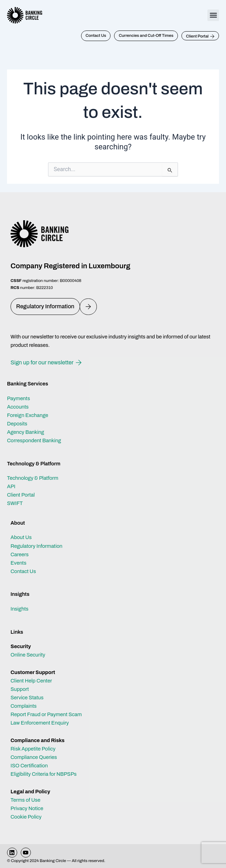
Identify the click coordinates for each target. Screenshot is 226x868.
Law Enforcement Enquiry (40, 723)
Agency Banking (26, 432)
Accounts (18, 407)
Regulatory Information (36, 546)
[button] (213, 15)
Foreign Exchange (28, 415)
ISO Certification (29, 766)
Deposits (17, 424)
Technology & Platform (33, 478)
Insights (19, 609)
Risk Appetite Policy (33, 749)
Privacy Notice (27, 808)
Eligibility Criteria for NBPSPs (44, 774)
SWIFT (15, 503)
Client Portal (21, 495)
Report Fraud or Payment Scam (46, 714)
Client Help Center (31, 681)
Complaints (24, 706)
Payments (18, 398)
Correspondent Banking (34, 440)
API (11, 486)
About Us (21, 537)
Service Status (27, 698)
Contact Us (23, 571)
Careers (20, 554)
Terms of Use (25, 800)
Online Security (28, 655)
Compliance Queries (34, 757)
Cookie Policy (26, 817)
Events (18, 563)
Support (20, 689)
